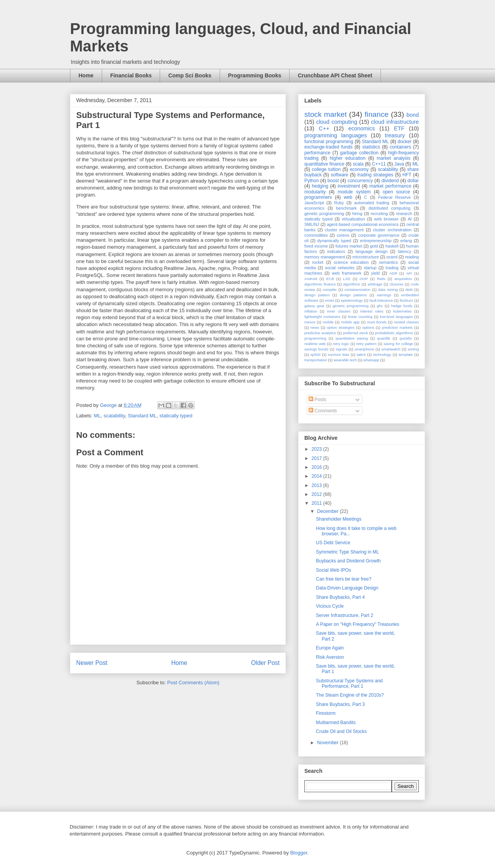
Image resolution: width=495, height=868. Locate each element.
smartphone (364, 349)
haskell (392, 246)
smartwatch (391, 349)
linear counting (360, 317)
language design (371, 251)
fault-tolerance (381, 300)
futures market (349, 246)
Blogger (299, 853)
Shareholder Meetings (339, 519)
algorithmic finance (320, 284)
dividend (390, 181)
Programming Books (255, 75)
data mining (388, 290)
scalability (114, 416)
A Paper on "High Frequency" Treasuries (358, 624)
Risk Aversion (330, 657)
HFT (407, 175)
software (339, 175)
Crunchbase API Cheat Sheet (335, 75)
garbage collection (359, 153)
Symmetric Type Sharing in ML (347, 552)
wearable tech (345, 360)
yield (376, 273)
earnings (384, 295)
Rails (381, 279)
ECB (330, 279)
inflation (311, 311)
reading (412, 257)
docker (405, 142)
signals (341, 349)
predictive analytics (320, 333)
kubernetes (402, 311)
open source (396, 192)
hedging (320, 186)
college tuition (326, 169)
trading (392, 268)
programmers (318, 197)
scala (358, 164)
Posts (317, 400)
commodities (316, 235)
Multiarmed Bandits (336, 723)
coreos (343, 235)
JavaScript (314, 203)
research (404, 214)
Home (86, 75)
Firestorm (326, 713)
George (109, 405)
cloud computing (337, 122)
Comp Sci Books (190, 75)
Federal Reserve (394, 197)
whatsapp (371, 360)
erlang (406, 241)
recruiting (379, 214)
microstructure (365, 257)
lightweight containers (322, 317)
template (406, 355)
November (329, 743)
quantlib (384, 338)
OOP (364, 279)
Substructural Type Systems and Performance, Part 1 (349, 683)
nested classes (406, 322)
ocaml (392, 257)
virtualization (353, 219)
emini (330, 300)
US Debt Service (333, 543)
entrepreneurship (376, 241)
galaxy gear (314, 306)
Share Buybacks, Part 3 (340, 704)
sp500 (316, 355)
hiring (357, 214)
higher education (348, 158)
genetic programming (324, 214)
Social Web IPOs (333, 570)
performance (317, 153)
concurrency (360, 181)
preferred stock (356, 333)
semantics (388, 262)
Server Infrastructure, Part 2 (345, 615)
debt (409, 290)
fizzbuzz (407, 300)
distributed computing (389, 208)
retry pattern (366, 344)
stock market (326, 114)
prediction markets (397, 327)
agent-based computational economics (363, 224)
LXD (347, 279)
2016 (317, 467)
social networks (340, 268)
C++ (324, 128)
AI (410, 219)
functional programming (329, 142)
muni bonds (377, 322)
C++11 (379, 164)
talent (361, 355)
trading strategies (375, 175)
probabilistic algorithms (394, 333)
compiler (330, 290)
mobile (328, 322)
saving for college (398, 344)
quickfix (406, 338)
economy (359, 169)
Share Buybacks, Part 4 (340, 597)
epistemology (352, 300)
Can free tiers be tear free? (344, 579)
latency (405, 251)
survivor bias (339, 355)
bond (413, 115)
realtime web (315, 344)
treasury (395, 135)
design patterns (353, 295)
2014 (317, 476)
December (329, 511)
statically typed (176, 416)
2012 (317, 494)
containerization (358, 290)
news (315, 327)
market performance (390, 186)
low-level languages (396, 317)
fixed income (316, 246)
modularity (315, 192)
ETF (399, 128)
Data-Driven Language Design (347, 588)
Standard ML (142, 416)
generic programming (351, 306)
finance (377, 114)
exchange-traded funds (329, 147)
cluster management (344, 230)
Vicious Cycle (330, 606)
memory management (325, 257)
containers (400, 147)
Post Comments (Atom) (193, 683)
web (348, 197)
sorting (413, 349)
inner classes (339, 311)
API (409, 273)
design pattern (317, 295)
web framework (346, 273)
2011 (317, 503)
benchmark (346, 208)
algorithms (352, 284)
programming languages (336, 135)
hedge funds (402, 306)
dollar (413, 181)
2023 (317, 449)
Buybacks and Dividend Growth (348, 561)
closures (396, 284)
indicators (336, 251)
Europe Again (330, 648)
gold (374, 246)
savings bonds (316, 349)
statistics (371, 147)
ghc (380, 306)
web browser (386, 219)
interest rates (372, 311)
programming (315, 338)
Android (311, 279)
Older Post (265, 663)
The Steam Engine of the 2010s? (350, 695)
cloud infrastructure (395, 122)
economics (362, 128)
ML (97, 416)
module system (354, 192)
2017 (317, 458)
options (368, 327)
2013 (317, 485)
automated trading (372, 203)
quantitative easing (352, 338)
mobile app (350, 322)
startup (370, 268)
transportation (316, 360)
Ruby (339, 203)
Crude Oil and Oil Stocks (341, 731)
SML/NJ (312, 224)
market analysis (393, 158)
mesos (310, 322)
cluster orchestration (393, 230)
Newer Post (92, 663)
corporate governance (379, 235)
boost (333, 181)
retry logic (341, 344)
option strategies (341, 327)
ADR (393, 273)
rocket (318, 262)
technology (382, 355)
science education (351, 262)
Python (312, 181)
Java (399, 164)
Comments (323, 411)
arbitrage (375, 284)
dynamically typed (335, 241)
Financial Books (131, 75)
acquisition (403, 279)
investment (349, 186)
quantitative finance (324, 164)
